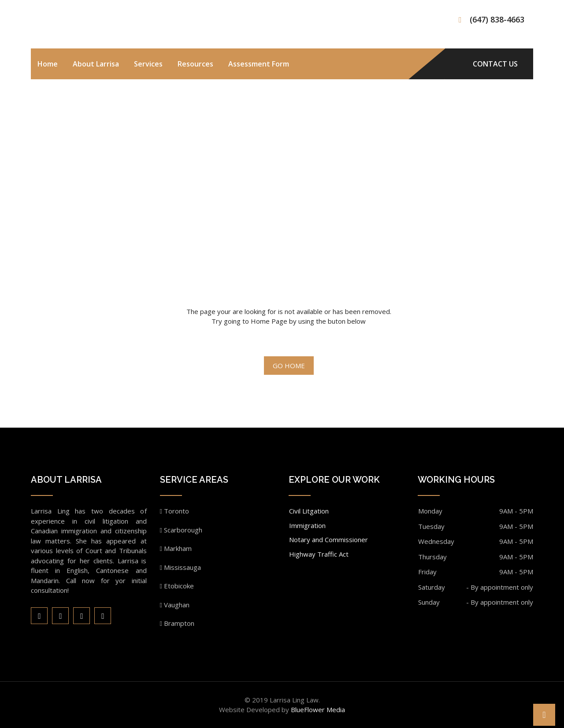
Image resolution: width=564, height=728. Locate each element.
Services (148, 64)
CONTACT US (495, 64)
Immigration (307, 525)
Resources (195, 64)
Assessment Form (259, 64)
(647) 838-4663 (497, 19)
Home (48, 64)
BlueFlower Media (318, 710)
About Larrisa (96, 64)
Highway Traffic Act (319, 554)
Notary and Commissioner (328, 540)
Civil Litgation (309, 511)
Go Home (289, 366)
